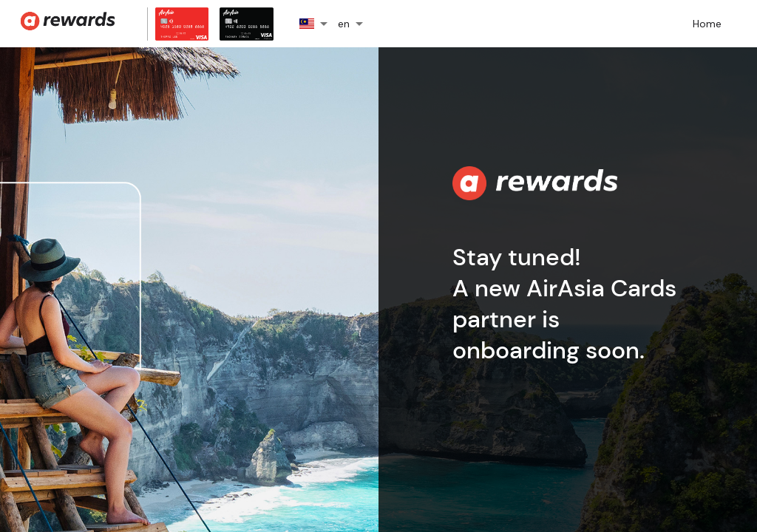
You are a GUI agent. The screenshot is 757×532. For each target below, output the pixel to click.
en (344, 24)
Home (707, 24)
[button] (319, 24)
